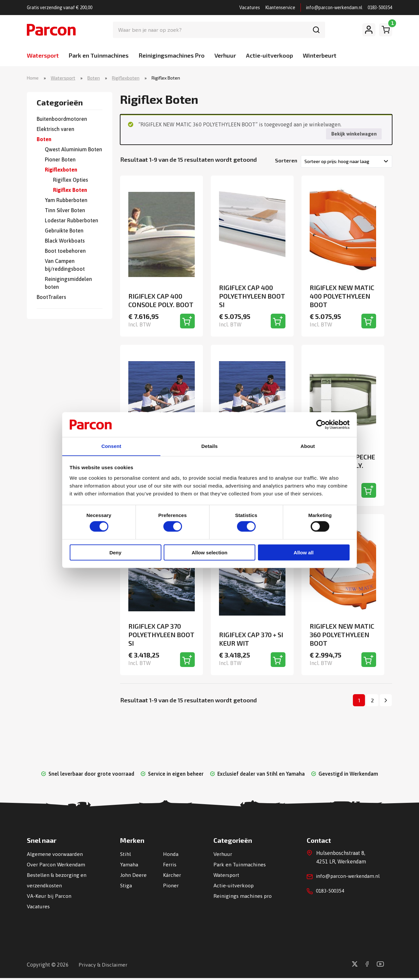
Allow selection (209, 553)
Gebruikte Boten (64, 231)
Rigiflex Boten (70, 190)
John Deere (133, 877)
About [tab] (308, 446)
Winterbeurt (320, 55)
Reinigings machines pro (243, 898)
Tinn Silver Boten (65, 211)
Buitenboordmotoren (62, 119)
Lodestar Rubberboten (72, 221)
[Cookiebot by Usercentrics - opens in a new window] (321, 424)
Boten (94, 78)
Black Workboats (65, 241)
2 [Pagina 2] (372, 702)
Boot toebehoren (65, 251)
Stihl (126, 856)
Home (33, 78)
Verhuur (225, 55)
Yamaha (129, 866)
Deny (115, 553)
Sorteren (286, 161)
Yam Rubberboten (66, 200)
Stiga (126, 887)
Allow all (304, 553)
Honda (171, 856)
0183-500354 (380, 8)
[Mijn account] (369, 30)
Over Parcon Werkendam (56, 866)
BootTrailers (51, 297)
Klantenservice (280, 8)
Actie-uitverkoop (269, 55)
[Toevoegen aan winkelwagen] (187, 322)
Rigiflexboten (126, 78)
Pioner (171, 887)
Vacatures (250, 8)
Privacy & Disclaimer (103, 967)
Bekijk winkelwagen (353, 135)
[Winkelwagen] (386, 30)
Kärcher (172, 877)
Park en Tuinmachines (99, 55)
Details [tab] (209, 446)
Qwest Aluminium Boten (73, 150)
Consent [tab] (111, 446)
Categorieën (60, 103)
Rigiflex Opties (71, 180)
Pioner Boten (60, 160)
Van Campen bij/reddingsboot (65, 265)
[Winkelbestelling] (346, 162)
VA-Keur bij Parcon (49, 898)
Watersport (43, 55)
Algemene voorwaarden (55, 856)
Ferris (170, 866)
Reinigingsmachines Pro (172, 55)
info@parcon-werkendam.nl (334, 8)
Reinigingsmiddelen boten (68, 283)
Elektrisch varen (55, 129)
